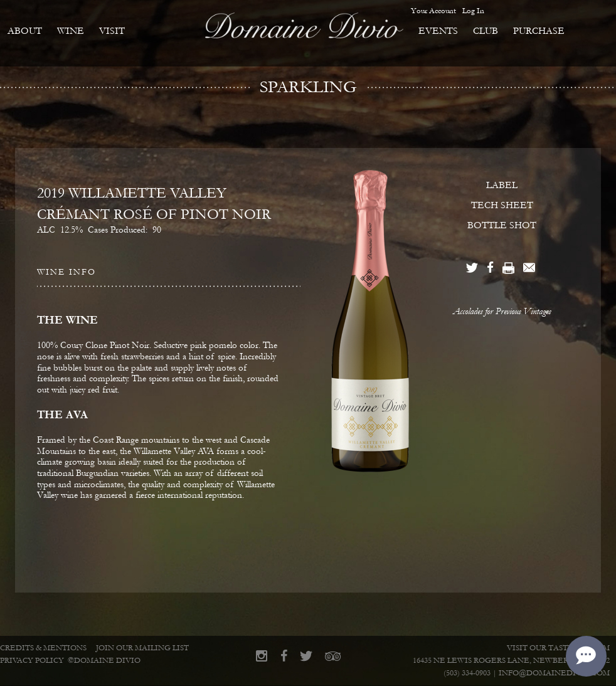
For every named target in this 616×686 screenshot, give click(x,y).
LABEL (502, 185)
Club (486, 31)
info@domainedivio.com (554, 673)
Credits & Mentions (43, 648)
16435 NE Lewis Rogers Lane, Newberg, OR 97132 (511, 661)
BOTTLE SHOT (502, 225)
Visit (112, 31)
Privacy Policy (32, 661)
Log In (473, 11)
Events (438, 31)
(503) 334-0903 (467, 673)
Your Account (433, 11)
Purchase (539, 31)
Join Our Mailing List (142, 648)
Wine (71, 31)
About (25, 31)
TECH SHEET (502, 205)
